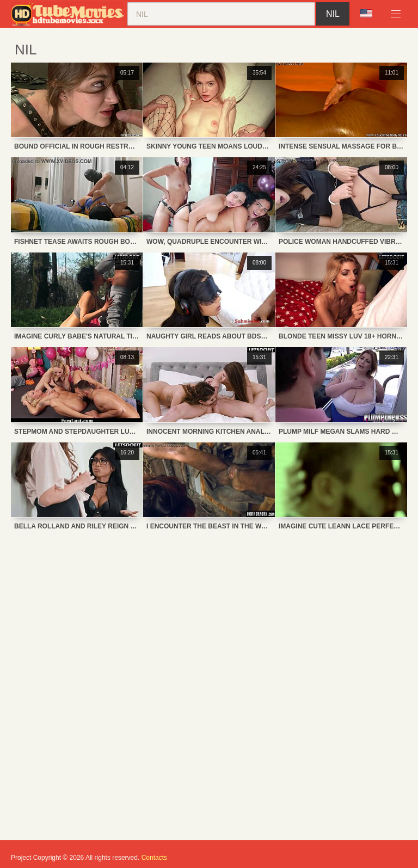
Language (366, 14)
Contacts (154, 858)
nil (333, 14)
